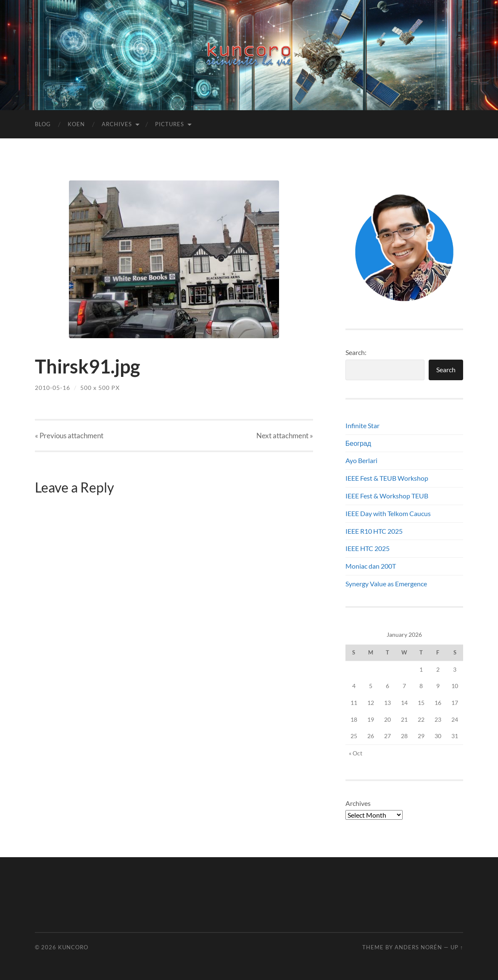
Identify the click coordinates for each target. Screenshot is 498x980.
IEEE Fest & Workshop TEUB (387, 496)
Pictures (170, 124)
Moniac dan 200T (371, 566)
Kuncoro (73, 947)
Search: (356, 352)
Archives (117, 124)
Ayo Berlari (361, 460)
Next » (285, 436)
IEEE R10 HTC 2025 (374, 531)
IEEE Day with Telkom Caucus (388, 513)
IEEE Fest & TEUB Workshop (387, 478)
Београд (358, 443)
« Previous (69, 436)
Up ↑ (457, 947)
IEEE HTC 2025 (368, 548)
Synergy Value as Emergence (386, 584)
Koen (76, 124)
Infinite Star (362, 425)
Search (446, 369)
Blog (43, 124)
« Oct (356, 753)
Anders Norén (418, 947)
